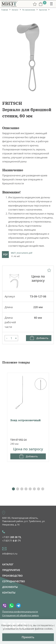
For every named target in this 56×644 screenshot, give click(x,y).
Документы (10, 587)
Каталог (8, 564)
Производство (12, 576)
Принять (28, 637)
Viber (5, 606)
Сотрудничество (14, 581)
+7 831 (12, 537)
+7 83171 (11, 541)
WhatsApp (11, 606)
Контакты (9, 593)
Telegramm (18, 606)
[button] (13, 489)
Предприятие (11, 570)
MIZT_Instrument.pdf (22, 255)
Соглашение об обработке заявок (21, 615)
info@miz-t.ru (10, 554)
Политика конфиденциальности (20, 611)
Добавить (42, 338)
